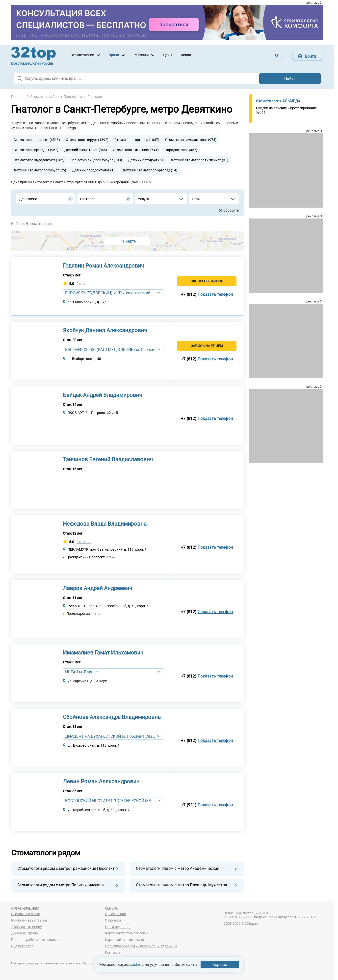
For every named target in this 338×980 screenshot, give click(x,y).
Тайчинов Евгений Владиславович (108, 459)
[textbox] (159, 199)
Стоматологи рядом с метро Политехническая (61, 885)
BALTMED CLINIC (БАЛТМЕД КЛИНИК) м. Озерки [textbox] (110, 350)
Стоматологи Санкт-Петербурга (56, 97)
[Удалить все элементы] (70, 199)
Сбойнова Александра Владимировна (112, 717)
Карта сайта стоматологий (127, 933)
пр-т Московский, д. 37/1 (88, 302)
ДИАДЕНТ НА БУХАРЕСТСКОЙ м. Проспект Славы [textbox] (111, 736)
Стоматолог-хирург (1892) (87, 140)
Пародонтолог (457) (181, 150)
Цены (168, 55)
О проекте (113, 920)
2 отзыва (84, 542)
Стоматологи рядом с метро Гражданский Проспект (66, 868)
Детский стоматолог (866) (86, 150)
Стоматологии (82, 55)
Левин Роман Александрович (101, 781)
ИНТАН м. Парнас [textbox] (81, 672)
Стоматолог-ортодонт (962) (36, 150)
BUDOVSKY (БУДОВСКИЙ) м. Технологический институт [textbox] (114, 293)
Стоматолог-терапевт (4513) (37, 140)
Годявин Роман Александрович (104, 266)
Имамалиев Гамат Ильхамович (103, 653)
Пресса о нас (115, 914)
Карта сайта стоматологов (127, 940)
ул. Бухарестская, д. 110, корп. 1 (94, 745)
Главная (18, 97)
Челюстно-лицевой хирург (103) (96, 160)
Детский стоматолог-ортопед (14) (150, 170)
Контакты (113, 953)
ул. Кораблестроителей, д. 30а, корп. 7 (99, 810)
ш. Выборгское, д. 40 (84, 359)
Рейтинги (141, 55)
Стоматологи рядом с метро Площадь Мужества (182, 885)
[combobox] (46, 199)
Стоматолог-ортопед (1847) (137, 140)
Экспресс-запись (207, 281)
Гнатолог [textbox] (87, 199)
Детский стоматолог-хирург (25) (40, 170)
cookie (135, 965)
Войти (310, 56)
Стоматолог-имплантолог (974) (191, 140)
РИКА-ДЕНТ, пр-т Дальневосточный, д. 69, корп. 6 (108, 606)
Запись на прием (207, 346)
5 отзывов (85, 284)
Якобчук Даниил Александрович (105, 330)
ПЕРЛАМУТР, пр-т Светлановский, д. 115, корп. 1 (107, 549)
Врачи (114, 55)
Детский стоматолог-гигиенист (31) (199, 160)
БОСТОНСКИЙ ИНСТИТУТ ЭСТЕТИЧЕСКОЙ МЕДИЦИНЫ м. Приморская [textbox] (114, 801)
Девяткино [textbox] (28, 199)
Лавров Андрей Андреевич (98, 588)
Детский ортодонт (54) (146, 160)
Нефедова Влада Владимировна (105, 524)
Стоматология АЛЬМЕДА (278, 101)
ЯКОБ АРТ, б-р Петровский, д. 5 (93, 413)
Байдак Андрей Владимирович (103, 395)
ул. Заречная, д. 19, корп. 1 (89, 681)
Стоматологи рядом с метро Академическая (178, 868)
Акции (186, 55)
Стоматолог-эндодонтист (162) (39, 160)
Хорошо (220, 965)
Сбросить (231, 210)
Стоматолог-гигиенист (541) (136, 150)
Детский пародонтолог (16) (94, 170)
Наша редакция (118, 927)
